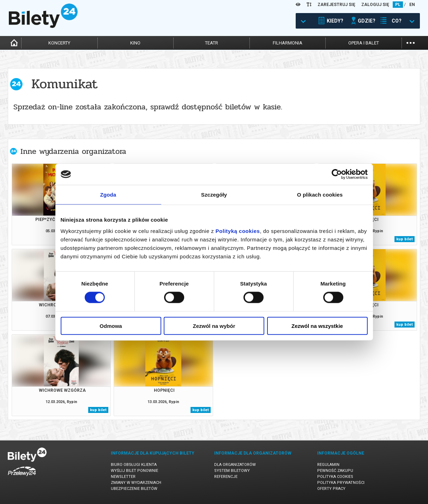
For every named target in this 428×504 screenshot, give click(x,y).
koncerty (59, 43)
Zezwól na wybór (214, 326)
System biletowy (232, 471)
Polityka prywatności (341, 483)
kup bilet (405, 239)
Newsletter (123, 477)
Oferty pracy (331, 489)
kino (135, 43)
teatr (212, 43)
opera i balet (364, 43)
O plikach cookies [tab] (320, 195)
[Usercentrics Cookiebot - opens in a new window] (337, 174)
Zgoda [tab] (108, 195)
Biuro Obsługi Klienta (134, 465)
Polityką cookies (238, 231)
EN (412, 5)
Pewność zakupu (335, 471)
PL (398, 5)
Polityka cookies (335, 477)
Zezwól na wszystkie (317, 326)
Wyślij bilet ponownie (134, 471)
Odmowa (111, 326)
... (411, 42)
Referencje (226, 477)
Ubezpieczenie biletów (134, 489)
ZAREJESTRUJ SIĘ (336, 5)
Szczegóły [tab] (214, 195)
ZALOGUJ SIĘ (375, 5)
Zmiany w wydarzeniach (136, 483)
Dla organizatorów (235, 465)
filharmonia (288, 43)
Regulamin (328, 465)
